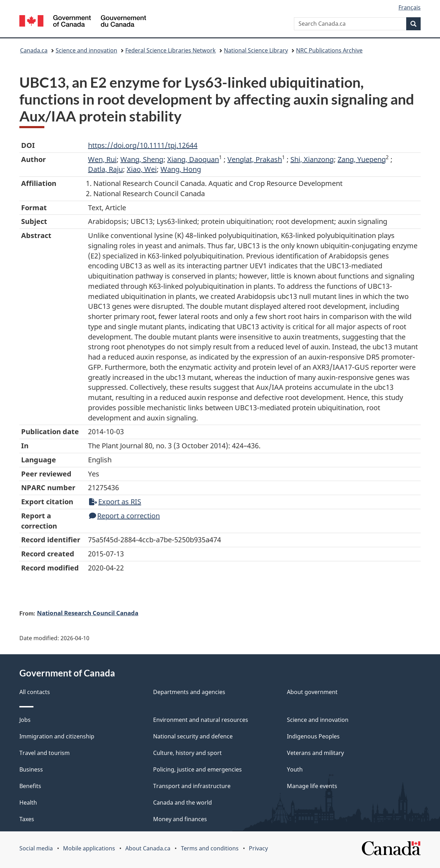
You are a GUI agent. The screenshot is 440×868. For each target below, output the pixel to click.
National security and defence (193, 736)
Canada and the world (183, 803)
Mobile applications (89, 848)
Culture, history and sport (187, 753)
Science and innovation (86, 50)
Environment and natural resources (201, 720)
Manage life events (312, 786)
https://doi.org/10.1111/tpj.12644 (143, 145)
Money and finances (180, 819)
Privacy (258, 848)
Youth (295, 769)
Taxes (27, 819)
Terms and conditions (210, 848)
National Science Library (256, 50)
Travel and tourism (45, 753)
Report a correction (124, 516)
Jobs (25, 720)
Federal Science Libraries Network (171, 50)
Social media (36, 848)
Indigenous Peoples (313, 736)
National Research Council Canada (88, 613)
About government (312, 692)
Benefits (30, 786)
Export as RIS (115, 502)
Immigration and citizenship (57, 736)
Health (28, 803)
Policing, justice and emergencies (197, 769)
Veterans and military (315, 753)
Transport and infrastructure (192, 786)
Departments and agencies (189, 692)
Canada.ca (34, 50)
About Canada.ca (148, 848)
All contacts (35, 692)
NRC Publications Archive (329, 50)
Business (31, 769)
